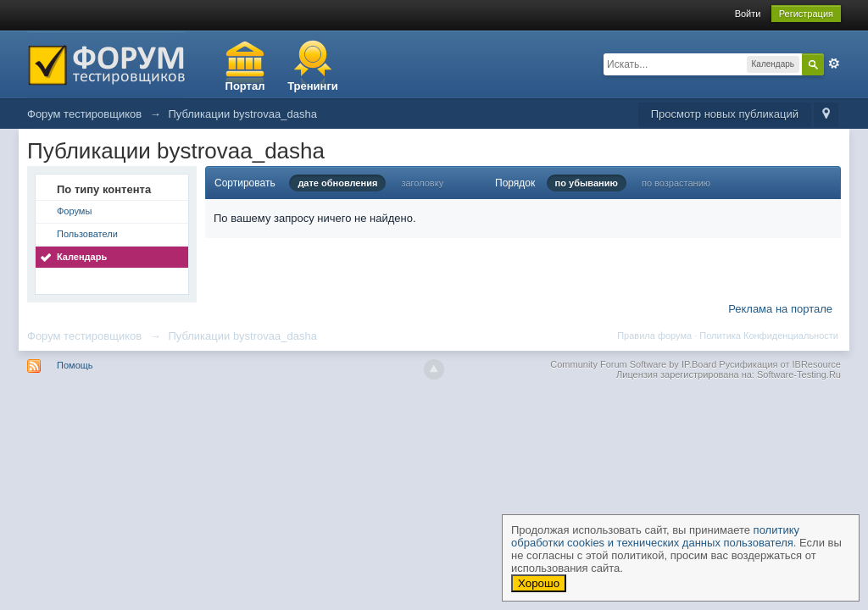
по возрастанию (676, 183)
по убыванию (587, 183)
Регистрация (806, 14)
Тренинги (313, 86)
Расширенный (834, 64)
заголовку (422, 183)
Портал (245, 86)
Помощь (75, 365)
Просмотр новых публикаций (725, 114)
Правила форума (654, 335)
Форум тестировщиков (84, 336)
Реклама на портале (780, 309)
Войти (748, 14)
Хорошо (539, 583)
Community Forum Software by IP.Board (633, 364)
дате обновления (337, 183)
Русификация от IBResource (779, 364)
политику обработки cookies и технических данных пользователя (655, 536)
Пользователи (87, 234)
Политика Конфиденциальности (769, 335)
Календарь (82, 257)
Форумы (74, 211)
